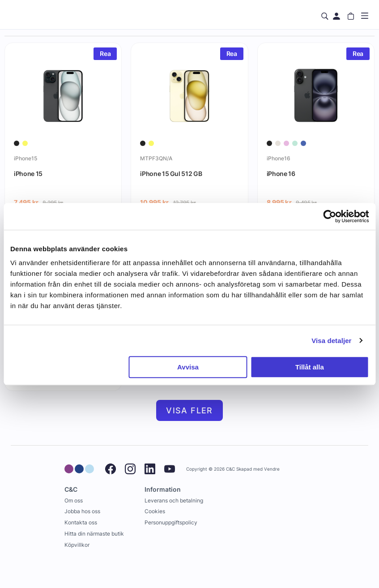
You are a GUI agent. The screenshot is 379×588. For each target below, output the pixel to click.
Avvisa (188, 367)
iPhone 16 (281, 174)
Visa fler (189, 410)
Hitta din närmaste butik (94, 534)
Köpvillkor (77, 545)
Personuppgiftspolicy (171, 522)
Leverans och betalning (174, 500)
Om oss (74, 500)
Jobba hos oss (82, 511)
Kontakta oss (81, 522)
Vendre (272, 469)
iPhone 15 (28, 174)
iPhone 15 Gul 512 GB (171, 174)
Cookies (155, 511)
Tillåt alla (310, 367)
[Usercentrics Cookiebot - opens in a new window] (330, 216)
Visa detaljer (331, 341)
